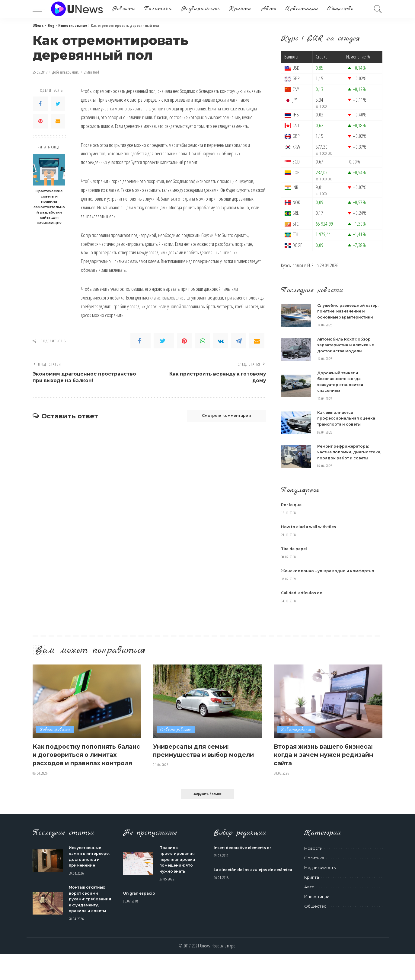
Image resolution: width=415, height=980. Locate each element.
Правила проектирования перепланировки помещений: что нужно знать (178, 873)
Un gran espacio (141, 907)
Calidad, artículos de (303, 598)
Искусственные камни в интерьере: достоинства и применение (86, 873)
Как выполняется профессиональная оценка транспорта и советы (347, 418)
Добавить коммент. (66, 72)
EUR (310, 265)
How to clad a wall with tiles (311, 533)
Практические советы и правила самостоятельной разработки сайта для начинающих (49, 207)
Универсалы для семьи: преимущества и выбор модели (196, 760)
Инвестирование (56, 736)
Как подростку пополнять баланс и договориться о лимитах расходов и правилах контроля (80, 764)
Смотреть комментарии (222, 417)
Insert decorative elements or (246, 861)
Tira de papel (295, 555)
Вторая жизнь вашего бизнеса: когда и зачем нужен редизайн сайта (328, 760)
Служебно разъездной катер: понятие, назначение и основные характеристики (350, 311)
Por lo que (292, 511)
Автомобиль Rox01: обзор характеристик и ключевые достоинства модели (347, 345)
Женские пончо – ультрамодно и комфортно (330, 576)
